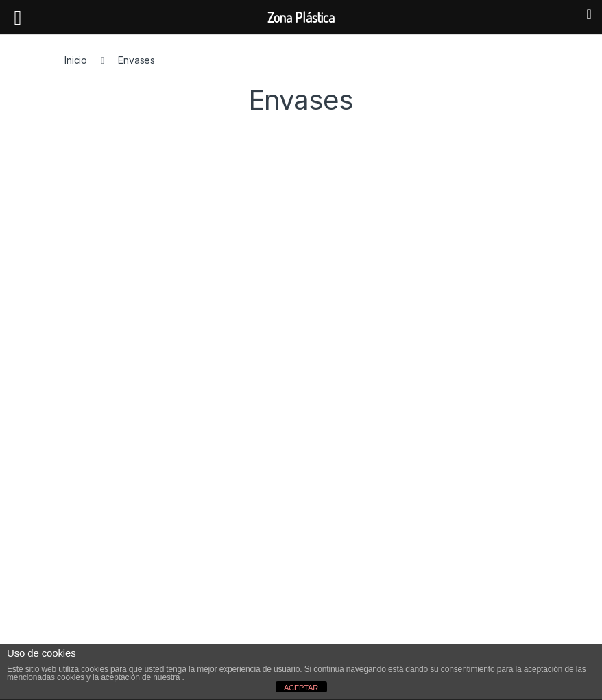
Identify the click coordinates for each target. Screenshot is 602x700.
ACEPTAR (301, 688)
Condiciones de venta (127, 587)
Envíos (93, 630)
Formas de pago (115, 608)
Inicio (76, 60)
